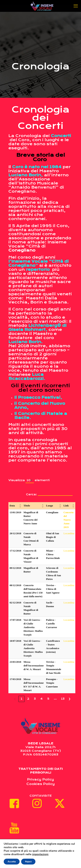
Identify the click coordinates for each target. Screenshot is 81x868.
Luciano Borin (25, 175)
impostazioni (40, 854)
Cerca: (31, 494)
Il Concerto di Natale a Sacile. (41, 416)
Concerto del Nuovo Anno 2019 (69, 520)
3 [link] (35, 699)
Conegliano (22, 250)
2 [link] (28, 699)
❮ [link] (15, 699)
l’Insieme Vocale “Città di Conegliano (39, 263)
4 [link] (41, 699)
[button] (20, 506)
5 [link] (48, 699)
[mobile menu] (76, 6)
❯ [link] (70, 699)
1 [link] (22, 699)
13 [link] (63, 699)
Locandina (69, 533)
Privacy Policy (40, 779)
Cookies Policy (41, 784)
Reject (28, 862)
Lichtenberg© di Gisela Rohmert (37, 328)
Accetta (12, 862)
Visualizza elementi (29, 480)
